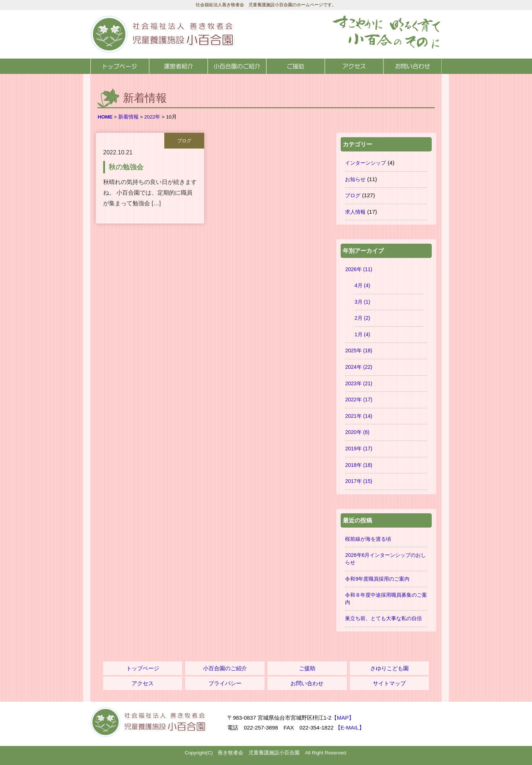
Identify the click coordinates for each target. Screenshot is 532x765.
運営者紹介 (178, 66)
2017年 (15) (359, 481)
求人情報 (355, 212)
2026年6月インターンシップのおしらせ (385, 559)
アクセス (354, 66)
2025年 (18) (359, 350)
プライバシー (225, 683)
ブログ (353, 195)
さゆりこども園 (389, 668)
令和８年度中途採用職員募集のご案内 (386, 599)
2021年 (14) (359, 416)
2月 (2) (362, 318)
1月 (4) (362, 334)
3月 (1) (362, 302)
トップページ (120, 66)
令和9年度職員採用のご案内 (377, 579)
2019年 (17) (359, 449)
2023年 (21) (359, 383)
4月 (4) (362, 285)
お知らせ (355, 179)
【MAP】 (343, 718)
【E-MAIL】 (350, 727)
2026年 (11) (359, 269)
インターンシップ (366, 163)
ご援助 (295, 66)
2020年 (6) (357, 432)
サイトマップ (389, 683)
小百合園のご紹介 (237, 66)
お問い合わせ (412, 66)
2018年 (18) (359, 465)
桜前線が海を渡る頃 (368, 539)
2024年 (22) (359, 367)
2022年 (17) (359, 400)
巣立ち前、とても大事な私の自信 (383, 618)
